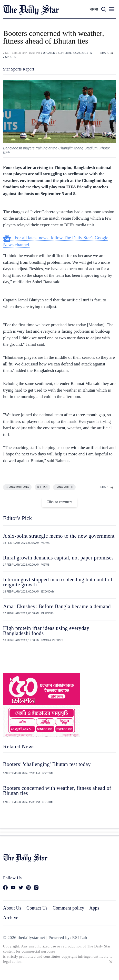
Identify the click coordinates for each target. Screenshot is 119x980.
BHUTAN (42, 487)
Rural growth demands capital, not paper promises (58, 558)
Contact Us (37, 908)
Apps (94, 908)
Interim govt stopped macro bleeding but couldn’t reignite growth (58, 582)
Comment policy (68, 908)
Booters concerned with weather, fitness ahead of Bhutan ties (57, 791)
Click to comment (60, 502)
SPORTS (10, 57)
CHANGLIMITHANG (17, 487)
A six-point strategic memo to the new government (59, 536)
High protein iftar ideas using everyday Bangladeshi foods (46, 631)
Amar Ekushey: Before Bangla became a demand (57, 606)
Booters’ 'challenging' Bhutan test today (47, 764)
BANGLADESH (64, 487)
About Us (12, 908)
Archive (11, 918)
